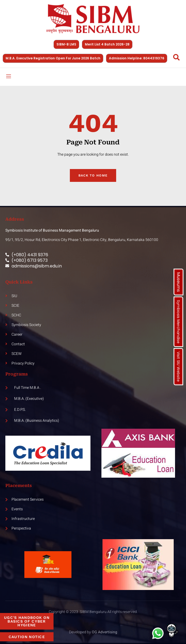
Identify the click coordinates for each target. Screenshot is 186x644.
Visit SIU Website (179, 367)
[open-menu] (9, 77)
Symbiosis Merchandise (179, 322)
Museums (179, 282)
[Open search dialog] (177, 58)
